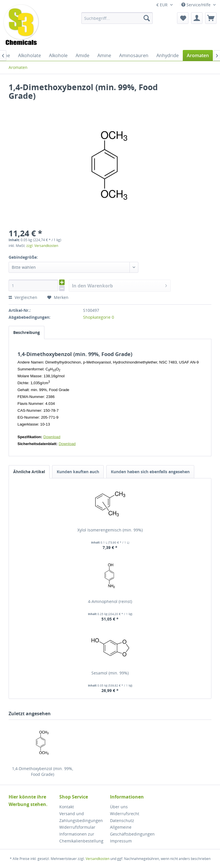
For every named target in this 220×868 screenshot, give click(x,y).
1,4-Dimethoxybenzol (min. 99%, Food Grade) (43, 771)
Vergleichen (23, 297)
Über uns (119, 807)
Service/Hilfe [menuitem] (197, 5)
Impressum (121, 841)
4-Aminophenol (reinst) (110, 601)
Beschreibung (26, 332)
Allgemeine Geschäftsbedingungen (132, 831)
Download (52, 437)
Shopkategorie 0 (99, 317)
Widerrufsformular (77, 827)
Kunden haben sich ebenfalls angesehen (150, 472)
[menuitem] (117, 18)
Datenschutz (122, 820)
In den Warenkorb (120, 285)
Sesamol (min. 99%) (110, 673)
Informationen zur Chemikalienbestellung (81, 837)
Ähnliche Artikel (29, 472)
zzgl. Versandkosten (42, 246)
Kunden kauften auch (78, 472)
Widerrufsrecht (125, 814)
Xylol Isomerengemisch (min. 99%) (110, 530)
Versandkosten (98, 859)
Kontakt (67, 807)
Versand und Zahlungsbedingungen (81, 817)
